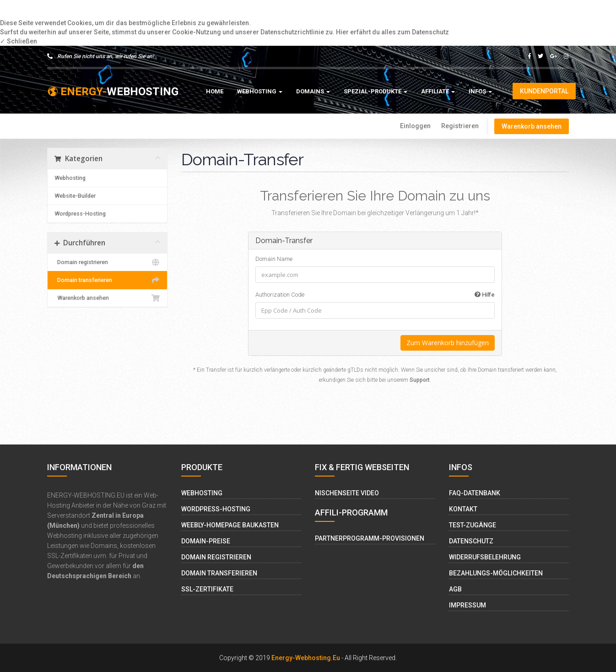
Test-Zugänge (473, 525)
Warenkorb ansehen (532, 126)
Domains (313, 91)
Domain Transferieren (219, 573)
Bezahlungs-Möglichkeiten (496, 573)
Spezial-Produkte (376, 91)
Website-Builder (75, 196)
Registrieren (460, 126)
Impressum (467, 605)
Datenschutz (471, 541)
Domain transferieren (107, 280)
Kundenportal (544, 91)
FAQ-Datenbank (475, 493)
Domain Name (274, 259)
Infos (480, 91)
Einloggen (415, 126)
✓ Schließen (19, 41)
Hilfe (485, 295)
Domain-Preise (206, 541)
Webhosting (260, 91)
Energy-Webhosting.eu (306, 658)
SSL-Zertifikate (207, 589)
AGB (455, 589)
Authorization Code (375, 295)
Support (420, 380)
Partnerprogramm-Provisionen (370, 538)
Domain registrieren (107, 262)
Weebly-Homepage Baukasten (230, 525)
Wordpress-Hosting (80, 214)
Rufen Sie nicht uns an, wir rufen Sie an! (100, 56)
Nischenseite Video (347, 493)
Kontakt (463, 509)
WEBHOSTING (113, 92)
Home (215, 91)
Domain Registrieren (216, 557)
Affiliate (438, 91)
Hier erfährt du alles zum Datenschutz (392, 32)
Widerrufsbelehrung (485, 557)
